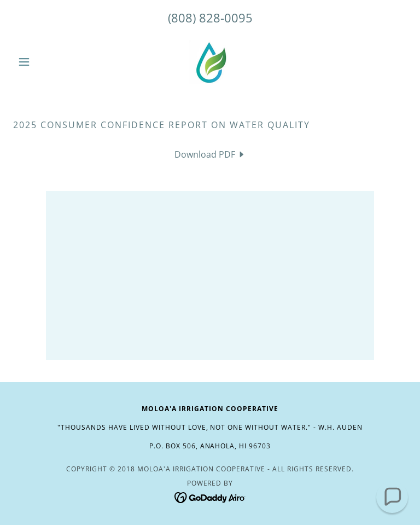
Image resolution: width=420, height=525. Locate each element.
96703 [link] (260, 446)
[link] (210, 62)
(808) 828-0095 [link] (210, 18)
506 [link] (189, 446)
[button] (43, 62)
